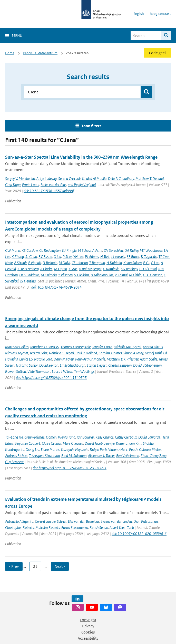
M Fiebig (135, 275)
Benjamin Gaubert (27, 443)
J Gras (73, 269)
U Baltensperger (90, 269)
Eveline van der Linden (116, 521)
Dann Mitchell (64, 359)
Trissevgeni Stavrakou (44, 456)
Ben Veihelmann (128, 456)
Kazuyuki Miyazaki (75, 449)
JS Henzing (28, 281)
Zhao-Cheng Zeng (154, 456)
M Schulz (84, 250)
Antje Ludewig (47, 178)
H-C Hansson (153, 275)
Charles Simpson (120, 365)
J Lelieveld (118, 256)
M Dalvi (64, 263)
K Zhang (18, 256)
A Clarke (46, 269)
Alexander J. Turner (101, 456)
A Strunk (20, 263)
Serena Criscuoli (69, 178)
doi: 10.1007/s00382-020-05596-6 (139, 534)
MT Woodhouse (151, 250)
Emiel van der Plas (53, 185)
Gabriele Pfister (150, 449)
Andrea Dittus (153, 347)
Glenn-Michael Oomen (40, 437)
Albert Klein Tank (122, 527)
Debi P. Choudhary (121, 178)
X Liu (57, 256)
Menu (17, 35)
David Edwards (149, 437)
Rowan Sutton (16, 371)
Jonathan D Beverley (45, 347)
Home (10, 53)
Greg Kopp (13, 185)
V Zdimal (121, 275)
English (139, 14)
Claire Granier (52, 443)
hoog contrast (160, 14)
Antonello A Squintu (19, 521)
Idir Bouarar (85, 437)
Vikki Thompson (39, 371)
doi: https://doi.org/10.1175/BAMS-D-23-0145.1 (70, 468)
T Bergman (97, 263)
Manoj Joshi (153, 353)
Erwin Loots (31, 185)
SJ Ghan (31, 256)
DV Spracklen (113, 250)
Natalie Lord (43, 359)
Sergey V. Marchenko (20, 178)
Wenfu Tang (67, 437)
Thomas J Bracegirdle (76, 347)
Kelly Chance (104, 437)
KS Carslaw (30, 250)
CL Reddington (50, 250)
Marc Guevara (73, 443)
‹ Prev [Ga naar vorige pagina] (14, 566)
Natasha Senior (27, 365)
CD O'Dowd (148, 269)
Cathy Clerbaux (126, 437)
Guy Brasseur (14, 462)
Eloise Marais (50, 449)
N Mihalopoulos (102, 275)
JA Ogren (60, 269)
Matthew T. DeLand (150, 178)
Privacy (88, 626)
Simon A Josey (133, 353)
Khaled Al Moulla (94, 178)
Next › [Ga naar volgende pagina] (60, 566)
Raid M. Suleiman (74, 456)
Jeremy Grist (39, 353)
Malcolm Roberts (48, 527)
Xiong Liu (33, 449)
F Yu (146, 263)
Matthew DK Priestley (123, 359)
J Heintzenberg (28, 269)
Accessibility (88, 638)
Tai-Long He (14, 437)
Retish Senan (99, 527)
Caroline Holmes (110, 353)
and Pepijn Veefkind (82, 185)
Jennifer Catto (102, 347)
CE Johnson (80, 263)
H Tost (105, 256)
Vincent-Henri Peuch (123, 449)
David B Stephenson (147, 365)
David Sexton (49, 365)
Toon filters (91, 126)
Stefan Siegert (97, 365)
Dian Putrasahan (146, 521)
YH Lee (78, 256)
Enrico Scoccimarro (75, 527)
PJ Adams (92, 256)
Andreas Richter (16, 456)
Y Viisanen (65, 275)
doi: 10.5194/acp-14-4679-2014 (56, 287)
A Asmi (97, 250)
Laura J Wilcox (62, 371)
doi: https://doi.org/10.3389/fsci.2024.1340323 (51, 378)
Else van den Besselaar (84, 521)
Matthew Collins (17, 347)
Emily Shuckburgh (72, 365)
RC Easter (45, 256)
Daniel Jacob (94, 443)
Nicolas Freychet (17, 353)
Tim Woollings (84, 371)
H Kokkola (114, 263)
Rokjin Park (98, 449)
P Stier (67, 256)
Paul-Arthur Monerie (90, 359)
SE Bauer (133, 256)
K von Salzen (133, 263)
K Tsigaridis (149, 256)
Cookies (88, 632)
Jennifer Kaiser (114, 443)
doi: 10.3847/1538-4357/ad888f (49, 191)
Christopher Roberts (19, 527)
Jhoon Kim (134, 443)
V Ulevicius (82, 275)
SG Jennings (129, 269)
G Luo (155, 263)
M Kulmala (49, 275)
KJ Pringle (69, 250)
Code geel (157, 53)
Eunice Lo (26, 359)
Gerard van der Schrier (51, 521)
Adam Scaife (149, 359)
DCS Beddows (29, 275)
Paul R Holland (86, 353)
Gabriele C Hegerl (61, 353)
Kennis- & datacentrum (40, 53)
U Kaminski (111, 269)
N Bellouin (50, 263)
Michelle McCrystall (127, 347)
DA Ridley (131, 250)
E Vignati (35, 263)
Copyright (88, 620)
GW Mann (13, 250)
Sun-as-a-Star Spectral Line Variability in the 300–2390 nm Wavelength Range (81, 157)
